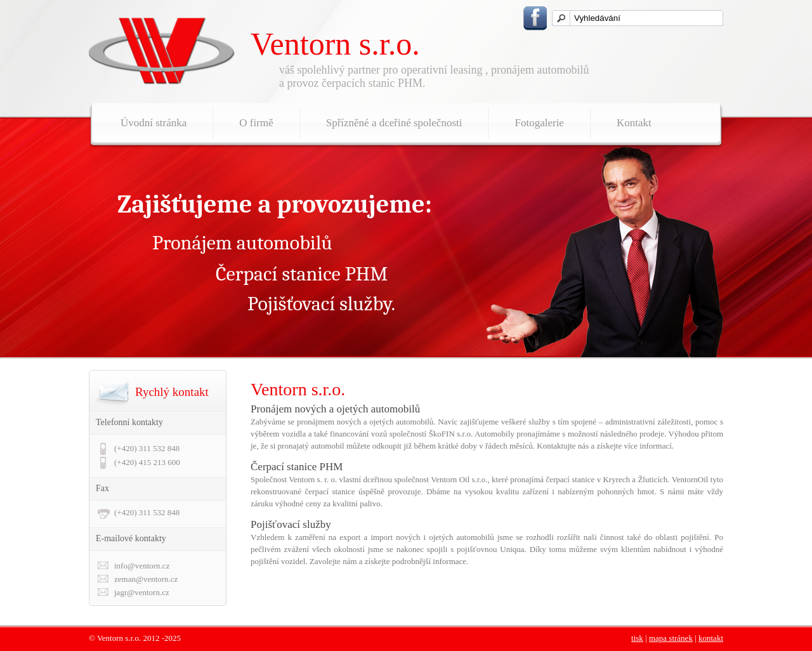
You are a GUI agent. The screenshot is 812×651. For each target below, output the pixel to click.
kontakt (711, 638)
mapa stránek (671, 638)
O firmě (256, 123)
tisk (637, 638)
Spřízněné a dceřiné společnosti (394, 123)
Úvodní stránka (154, 123)
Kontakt (634, 123)
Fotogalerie (539, 123)
